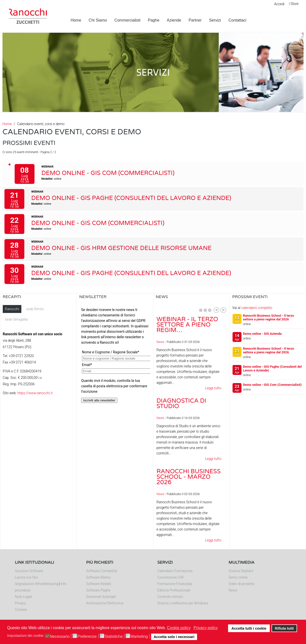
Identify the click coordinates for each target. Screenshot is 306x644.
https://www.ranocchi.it (35, 393)
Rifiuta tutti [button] (284, 628)
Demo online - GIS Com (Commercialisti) (108, 173)
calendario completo (257, 308)
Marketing (139, 637)
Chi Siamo (98, 20)
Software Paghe (98, 590)
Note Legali (23, 597)
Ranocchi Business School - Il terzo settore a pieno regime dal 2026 (269, 317)
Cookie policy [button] (179, 628)
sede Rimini (35, 309)
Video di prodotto (242, 584)
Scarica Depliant (241, 571)
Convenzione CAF (171, 577)
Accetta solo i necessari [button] (174, 637)
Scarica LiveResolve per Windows (183, 603)
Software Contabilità (102, 571)
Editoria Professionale (174, 590)
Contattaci (237, 20)
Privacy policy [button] (206, 628)
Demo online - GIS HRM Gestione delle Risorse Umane (121, 248)
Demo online (238, 577)
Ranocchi (12, 309)
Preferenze (87, 637)
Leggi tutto (213, 388)
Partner (195, 20)
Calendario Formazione (175, 571)
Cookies (21, 610)
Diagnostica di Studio (181, 404)
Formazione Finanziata (175, 584)
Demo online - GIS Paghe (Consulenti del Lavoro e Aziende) (131, 198)
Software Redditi (99, 584)
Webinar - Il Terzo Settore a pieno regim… (187, 325)
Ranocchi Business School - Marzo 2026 (189, 477)
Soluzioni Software (29, 571)
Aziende (174, 20)
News (160, 342)
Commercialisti (127, 20)
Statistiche (114, 637)
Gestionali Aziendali (101, 597)
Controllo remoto (170, 597)
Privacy (20, 603)
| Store (294, 4)
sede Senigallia (16, 319)
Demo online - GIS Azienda (262, 334)
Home (76, 20)
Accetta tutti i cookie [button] (249, 628)
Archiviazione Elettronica (105, 603)
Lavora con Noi (26, 577)
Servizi (215, 20)
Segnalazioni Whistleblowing (36, 584)
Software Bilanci (98, 577)
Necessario (60, 637)
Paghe (154, 20)
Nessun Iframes (115, 355)
